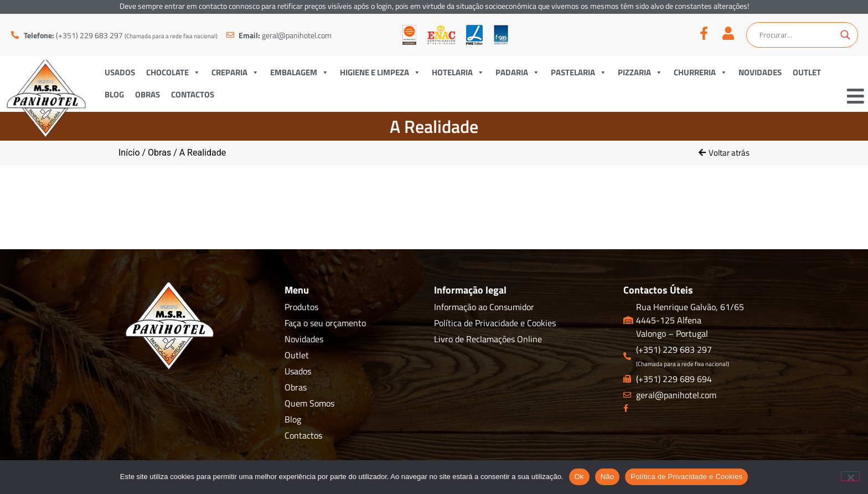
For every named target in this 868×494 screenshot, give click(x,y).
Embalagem (299, 72)
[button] (724, 153)
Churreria (701, 72)
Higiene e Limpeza (380, 72)
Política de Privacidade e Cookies (686, 477)
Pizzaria (640, 72)
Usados (120, 72)
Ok (579, 477)
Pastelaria (579, 72)
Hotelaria (458, 72)
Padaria (518, 72)
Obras (148, 94)
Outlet (807, 72)
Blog (114, 94)
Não (608, 477)
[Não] (850, 476)
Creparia (235, 72)
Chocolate (173, 72)
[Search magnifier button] (845, 35)
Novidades (760, 72)
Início (129, 153)
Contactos (193, 94)
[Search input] (797, 35)
